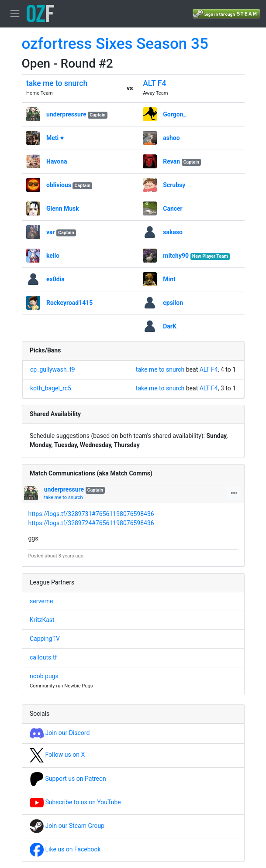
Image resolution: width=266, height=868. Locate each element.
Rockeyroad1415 (69, 303)
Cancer (173, 208)
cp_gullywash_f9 (53, 369)
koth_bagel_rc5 (51, 388)
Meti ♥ (55, 138)
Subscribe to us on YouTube (75, 802)
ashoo (171, 138)
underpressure (66, 114)
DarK (170, 326)
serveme (41, 601)
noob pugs (44, 676)
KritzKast (42, 620)
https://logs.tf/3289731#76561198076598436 (91, 514)
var (51, 232)
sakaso (173, 232)
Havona (57, 161)
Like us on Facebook (65, 849)
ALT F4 (154, 83)
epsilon (173, 303)
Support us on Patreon (68, 779)
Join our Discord (60, 733)
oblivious (59, 185)
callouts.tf (43, 657)
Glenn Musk (63, 208)
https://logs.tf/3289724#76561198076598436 (91, 523)
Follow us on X (57, 755)
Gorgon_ (174, 114)
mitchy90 (176, 256)
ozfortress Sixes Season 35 (115, 44)
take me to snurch (57, 83)
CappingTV (45, 639)
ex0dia (55, 279)
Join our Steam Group (67, 826)
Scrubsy (174, 185)
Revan (171, 161)
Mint (169, 279)
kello (53, 256)
